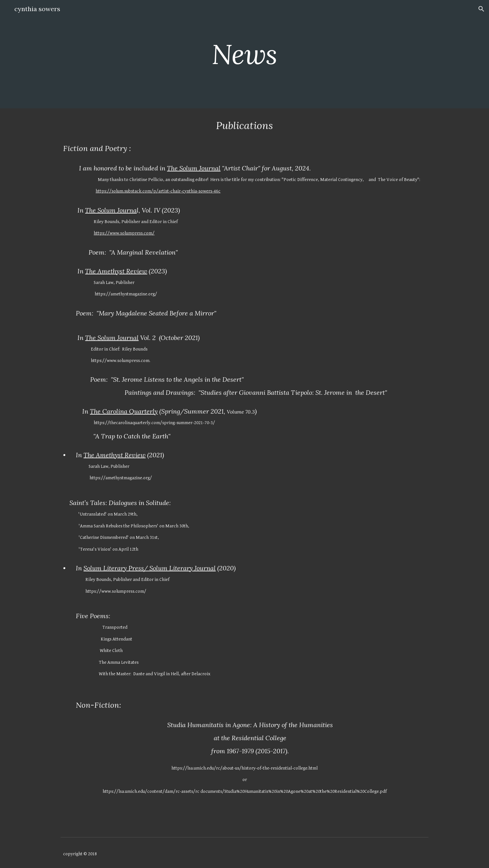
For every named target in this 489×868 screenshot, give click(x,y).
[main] (245, 54)
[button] (481, 9)
